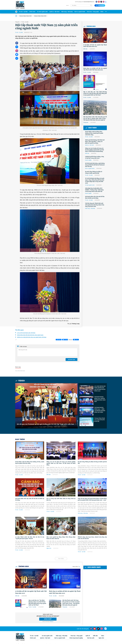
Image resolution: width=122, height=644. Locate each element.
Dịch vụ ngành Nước (80, 12)
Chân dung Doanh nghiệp (76, 638)
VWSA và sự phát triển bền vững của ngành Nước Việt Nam (32, 337)
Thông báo (89, 26)
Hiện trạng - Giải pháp (67, 12)
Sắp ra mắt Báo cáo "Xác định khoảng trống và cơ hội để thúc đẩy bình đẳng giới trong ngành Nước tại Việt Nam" (95, 93)
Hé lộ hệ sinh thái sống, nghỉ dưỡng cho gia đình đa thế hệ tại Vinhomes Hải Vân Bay (95, 165)
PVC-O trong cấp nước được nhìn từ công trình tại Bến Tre (61, 499)
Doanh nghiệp (88, 160)
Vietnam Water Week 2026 (25, 16)
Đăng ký (52, 622)
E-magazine (100, 5)
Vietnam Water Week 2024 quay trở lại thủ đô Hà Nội (100, 420)
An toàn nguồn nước (42, 12)
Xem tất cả (77, 567)
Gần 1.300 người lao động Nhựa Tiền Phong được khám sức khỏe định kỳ (61, 538)
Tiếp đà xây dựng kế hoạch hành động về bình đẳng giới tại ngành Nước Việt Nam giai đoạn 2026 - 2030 (92, 499)
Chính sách (32, 12)
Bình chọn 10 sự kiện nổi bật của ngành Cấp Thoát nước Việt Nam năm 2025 (95, 69)
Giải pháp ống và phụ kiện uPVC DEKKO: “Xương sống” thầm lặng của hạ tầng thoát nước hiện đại (94, 190)
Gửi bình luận (71, 360)
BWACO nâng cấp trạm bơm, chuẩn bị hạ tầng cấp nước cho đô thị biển (92, 538)
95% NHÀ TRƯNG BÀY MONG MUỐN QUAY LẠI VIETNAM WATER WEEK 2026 (100, 389)
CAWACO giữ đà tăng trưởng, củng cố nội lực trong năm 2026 (95, 157)
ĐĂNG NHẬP (48, 619)
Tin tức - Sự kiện (23, 12)
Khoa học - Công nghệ (93, 12)
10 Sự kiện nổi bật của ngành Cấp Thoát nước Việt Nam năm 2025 (95, 46)
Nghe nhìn (49, 548)
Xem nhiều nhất (93, 567)
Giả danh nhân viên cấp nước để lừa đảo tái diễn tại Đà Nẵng (95, 197)
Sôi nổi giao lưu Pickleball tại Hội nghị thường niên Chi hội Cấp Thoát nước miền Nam (46, 424)
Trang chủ (17, 22)
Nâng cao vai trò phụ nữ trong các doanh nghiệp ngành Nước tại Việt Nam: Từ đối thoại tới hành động (95, 150)
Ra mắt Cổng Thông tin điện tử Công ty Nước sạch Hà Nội (94, 172)
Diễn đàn (85, 49)
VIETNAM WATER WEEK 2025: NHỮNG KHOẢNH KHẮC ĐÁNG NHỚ (100, 399)
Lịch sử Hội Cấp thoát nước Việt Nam (26, 333)
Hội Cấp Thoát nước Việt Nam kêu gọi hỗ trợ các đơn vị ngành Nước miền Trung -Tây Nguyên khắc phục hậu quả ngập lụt (95, 118)
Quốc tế (88, 636)
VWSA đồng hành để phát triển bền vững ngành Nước (30, 335)
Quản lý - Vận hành (55, 12)
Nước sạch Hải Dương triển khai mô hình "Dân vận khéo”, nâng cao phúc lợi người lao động (95, 141)
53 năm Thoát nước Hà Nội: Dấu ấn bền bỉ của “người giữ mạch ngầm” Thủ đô (30, 538)
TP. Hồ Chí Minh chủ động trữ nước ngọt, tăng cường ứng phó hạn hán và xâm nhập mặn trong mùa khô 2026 (95, 181)
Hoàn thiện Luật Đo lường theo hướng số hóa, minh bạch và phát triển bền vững (94, 133)
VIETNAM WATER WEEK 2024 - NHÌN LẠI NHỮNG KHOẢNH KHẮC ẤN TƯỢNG (100, 410)
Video (102, 12)
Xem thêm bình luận (20, 371)
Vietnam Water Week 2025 (40, 16)
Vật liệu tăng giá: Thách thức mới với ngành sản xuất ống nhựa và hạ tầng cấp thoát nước (95, 205)
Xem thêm (61, 559)
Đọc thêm (91, 128)
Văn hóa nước (91, 638)
